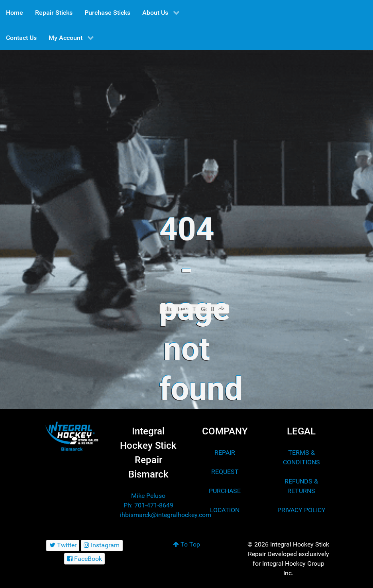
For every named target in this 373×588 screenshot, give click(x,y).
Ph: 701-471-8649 (148, 505)
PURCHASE (225, 491)
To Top (186, 544)
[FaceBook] (85, 559)
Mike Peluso (148, 496)
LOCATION (225, 510)
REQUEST (225, 472)
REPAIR (225, 453)
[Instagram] (102, 546)
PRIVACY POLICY (301, 510)
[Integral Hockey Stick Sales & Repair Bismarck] (72, 436)
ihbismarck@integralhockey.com (166, 515)
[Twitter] (63, 546)
